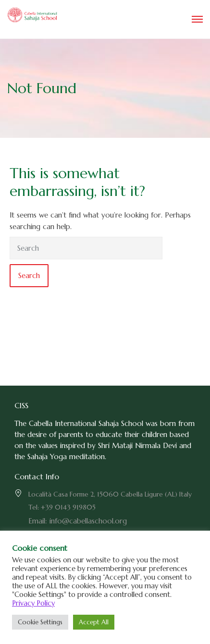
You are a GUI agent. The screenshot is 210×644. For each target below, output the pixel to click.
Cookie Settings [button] (40, 622)
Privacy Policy (33, 603)
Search (29, 275)
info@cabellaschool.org (88, 521)
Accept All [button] (94, 622)
